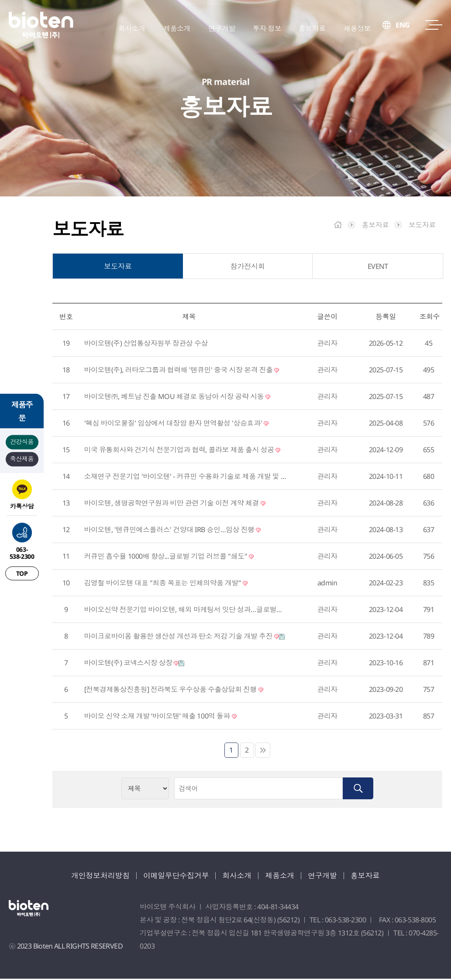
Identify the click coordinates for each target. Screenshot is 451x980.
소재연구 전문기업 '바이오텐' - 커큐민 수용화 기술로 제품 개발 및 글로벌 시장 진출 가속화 (186, 478)
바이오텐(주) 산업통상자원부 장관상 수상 (146, 344)
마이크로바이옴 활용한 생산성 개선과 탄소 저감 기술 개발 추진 (184, 637)
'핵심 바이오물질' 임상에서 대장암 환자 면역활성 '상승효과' (176, 424)
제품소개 (283, 877)
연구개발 (328, 877)
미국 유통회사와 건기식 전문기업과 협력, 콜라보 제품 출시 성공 (182, 451)
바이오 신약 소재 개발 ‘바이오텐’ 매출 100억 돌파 (160, 717)
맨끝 (263, 751)
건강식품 (22, 441)
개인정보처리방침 (93, 877)
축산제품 (22, 458)
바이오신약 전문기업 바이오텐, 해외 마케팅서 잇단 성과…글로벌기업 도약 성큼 (186, 611)
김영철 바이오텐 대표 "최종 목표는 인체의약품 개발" (166, 584)
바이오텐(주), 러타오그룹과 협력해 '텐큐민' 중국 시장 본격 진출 (182, 371)
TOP (22, 573)
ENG (403, 28)
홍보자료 (373, 877)
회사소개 (238, 877)
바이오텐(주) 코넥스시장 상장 (134, 664)
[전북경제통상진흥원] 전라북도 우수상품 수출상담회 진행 (174, 691)
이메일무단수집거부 (174, 877)
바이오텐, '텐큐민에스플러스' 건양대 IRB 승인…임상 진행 (173, 531)
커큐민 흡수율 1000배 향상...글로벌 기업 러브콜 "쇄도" (169, 557)
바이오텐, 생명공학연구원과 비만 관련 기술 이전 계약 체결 (175, 504)
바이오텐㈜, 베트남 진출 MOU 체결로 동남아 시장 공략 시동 (177, 398)
